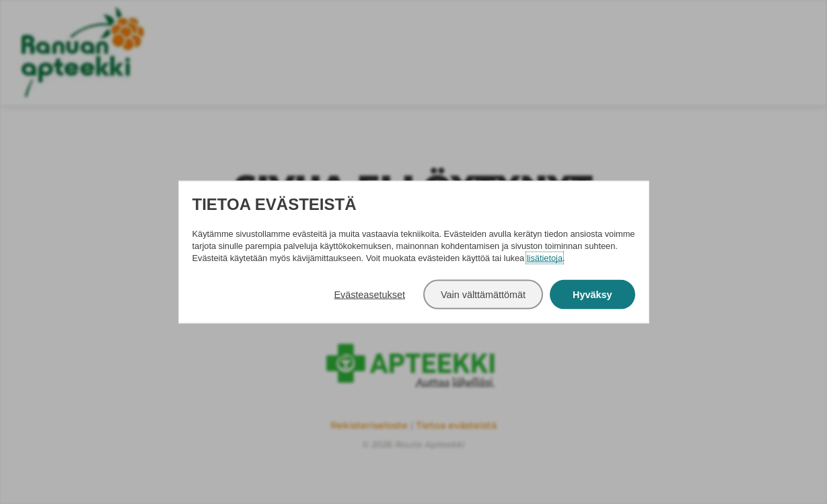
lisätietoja (545, 257)
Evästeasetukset (369, 294)
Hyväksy (592, 294)
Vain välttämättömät (483, 294)
